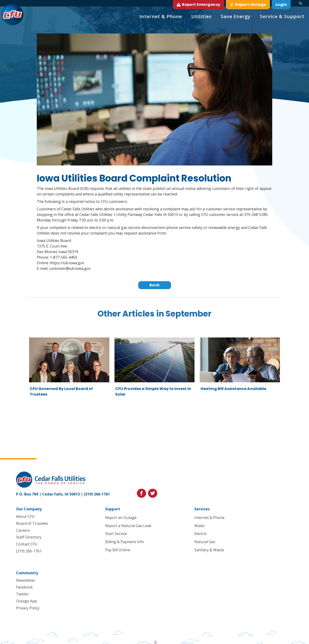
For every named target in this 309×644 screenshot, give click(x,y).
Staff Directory (29, 537)
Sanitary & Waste (209, 550)
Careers (23, 530)
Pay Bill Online (118, 550)
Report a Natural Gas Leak (128, 526)
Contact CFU (27, 544)
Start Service (116, 534)
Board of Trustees (32, 523)
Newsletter (26, 580)
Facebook (24, 587)
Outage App (27, 601)
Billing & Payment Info (125, 542)
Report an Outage (121, 518)
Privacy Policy (28, 608)
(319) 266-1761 (97, 494)
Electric (200, 534)
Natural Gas (205, 542)
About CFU (25, 516)
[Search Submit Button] (300, 3)
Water (200, 526)
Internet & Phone (209, 518)
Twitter (22, 594)
